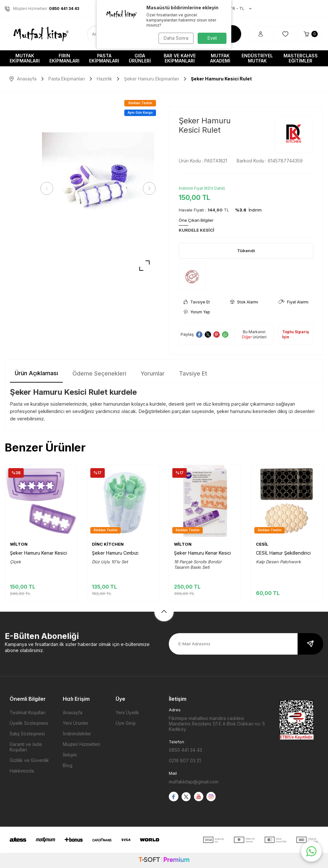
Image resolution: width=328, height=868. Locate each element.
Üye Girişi (126, 723)
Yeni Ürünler (76, 723)
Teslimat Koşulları (28, 712)
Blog (68, 765)
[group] (98, 189)
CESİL (262, 544)
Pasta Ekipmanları (104, 58)
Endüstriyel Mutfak (257, 58)
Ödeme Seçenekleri (99, 373)
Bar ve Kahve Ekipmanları (180, 58)
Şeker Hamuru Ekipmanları (152, 79)
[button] (48, 188)
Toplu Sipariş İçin (296, 334)
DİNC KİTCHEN (108, 544)
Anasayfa (23, 79)
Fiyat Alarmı (293, 302)
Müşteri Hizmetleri (82, 744)
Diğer (247, 337)
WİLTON (19, 544)
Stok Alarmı (244, 302)
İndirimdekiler (77, 734)
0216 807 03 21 (185, 761)
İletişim (70, 755)
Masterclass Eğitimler (301, 58)
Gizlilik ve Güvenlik (29, 760)
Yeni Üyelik (127, 712)
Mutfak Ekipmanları (25, 58)
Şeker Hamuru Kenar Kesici (38, 553)
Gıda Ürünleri (140, 58)
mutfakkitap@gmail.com (194, 782)
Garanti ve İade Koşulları (26, 747)
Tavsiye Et (197, 302)
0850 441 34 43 (185, 750)
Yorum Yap (197, 312)
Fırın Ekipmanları (64, 58)
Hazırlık (104, 79)
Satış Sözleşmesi (27, 734)
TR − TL (237, 9)
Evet (212, 38)
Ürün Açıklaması (36, 373)
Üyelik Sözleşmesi (29, 723)
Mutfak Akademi (220, 58)
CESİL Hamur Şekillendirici (283, 553)
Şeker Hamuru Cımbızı (115, 553)
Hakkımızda (22, 771)
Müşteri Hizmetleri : (42, 9)
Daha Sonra (175, 38)
